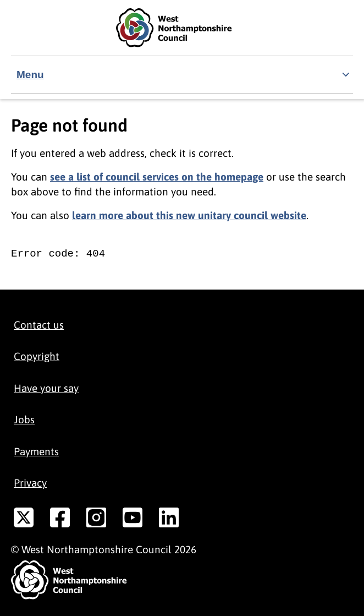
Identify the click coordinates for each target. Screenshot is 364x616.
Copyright (37, 356)
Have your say (46, 388)
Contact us (39, 325)
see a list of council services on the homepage (157, 177)
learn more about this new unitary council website (189, 215)
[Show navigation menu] (182, 75)
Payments (36, 451)
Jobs (24, 419)
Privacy (30, 483)
